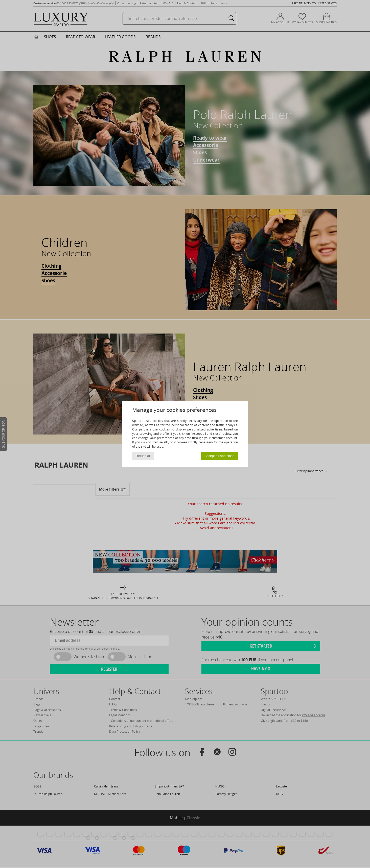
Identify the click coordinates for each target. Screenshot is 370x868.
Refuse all (143, 456)
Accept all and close (219, 456)
